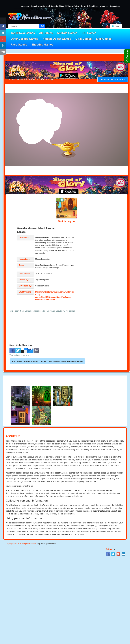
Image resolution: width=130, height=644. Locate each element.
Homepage (25, 6)
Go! (42, 26)
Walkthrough (67, 221)
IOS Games (89, 33)
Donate (127, 56)
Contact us (115, 6)
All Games (46, 33)
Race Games (19, 45)
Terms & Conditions (90, 6)
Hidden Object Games (57, 39)
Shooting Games (42, 45)
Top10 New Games (23, 33)
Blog (62, 6)
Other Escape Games (24, 39)
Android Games (67, 33)
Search (118, 26)
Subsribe (54, 6)
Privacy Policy (73, 6)
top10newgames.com (47, 544)
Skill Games (104, 39)
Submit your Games (40, 6)
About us (104, 6)
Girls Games (84, 39)
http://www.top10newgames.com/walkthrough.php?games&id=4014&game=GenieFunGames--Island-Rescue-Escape (55, 296)
